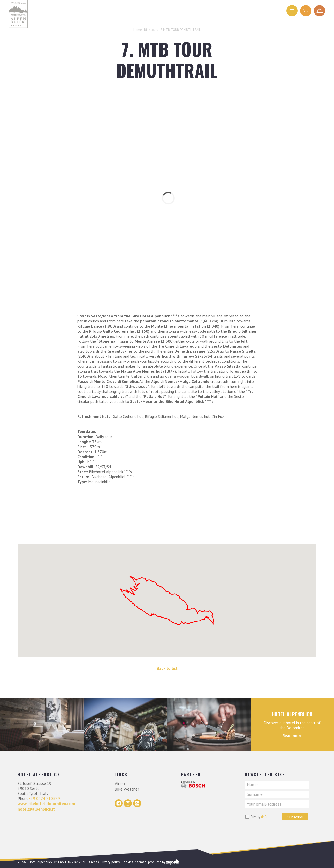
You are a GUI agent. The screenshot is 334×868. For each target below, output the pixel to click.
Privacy (260, 817)
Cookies (127, 862)
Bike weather (127, 789)
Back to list (167, 668)
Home (138, 30)
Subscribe (295, 817)
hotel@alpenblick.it (36, 809)
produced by (164, 862)
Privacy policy (110, 862)
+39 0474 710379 (44, 798)
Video (120, 784)
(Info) (265, 817)
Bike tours (151, 30)
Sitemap (141, 862)
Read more (292, 736)
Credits (94, 862)
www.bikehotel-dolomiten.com (46, 804)
